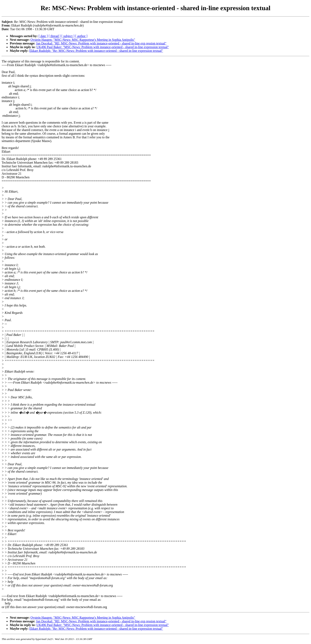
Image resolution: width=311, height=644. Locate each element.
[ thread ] (55, 36)
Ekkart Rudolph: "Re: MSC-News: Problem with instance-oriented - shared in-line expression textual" (96, 51)
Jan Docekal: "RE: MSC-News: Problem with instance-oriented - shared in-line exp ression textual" (101, 43)
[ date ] (43, 36)
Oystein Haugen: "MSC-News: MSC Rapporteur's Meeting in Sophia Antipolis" (83, 40)
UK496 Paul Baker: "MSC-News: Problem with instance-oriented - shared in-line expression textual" (103, 47)
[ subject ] (68, 36)
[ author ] (81, 36)
